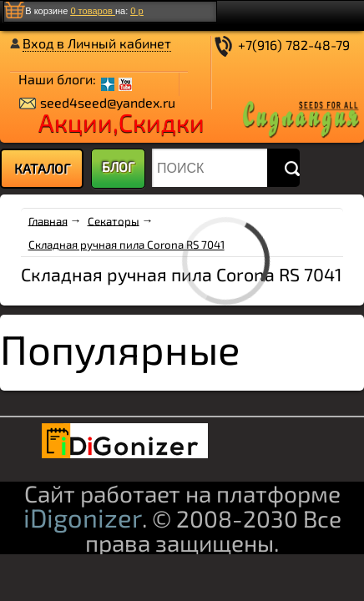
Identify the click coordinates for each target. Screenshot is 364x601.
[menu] (42, 169)
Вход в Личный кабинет (97, 43)
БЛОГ (118, 167)
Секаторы (114, 220)
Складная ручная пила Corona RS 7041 (126, 245)
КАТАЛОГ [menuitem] (42, 168)
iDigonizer (83, 517)
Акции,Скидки (121, 122)
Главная (48, 220)
